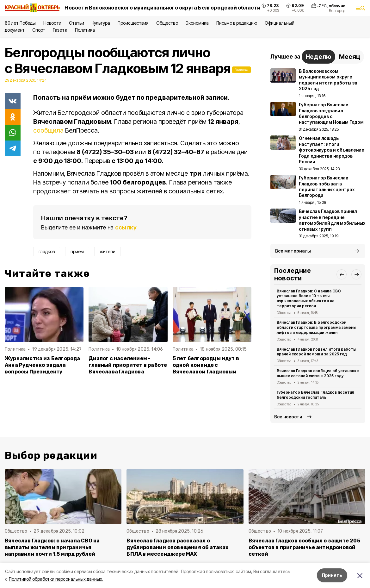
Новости (52, 23)
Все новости (288, 417)
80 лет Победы (20, 23)
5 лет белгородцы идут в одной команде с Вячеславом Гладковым (206, 365)
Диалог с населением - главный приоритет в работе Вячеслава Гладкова (128, 365)
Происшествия (133, 23)
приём (77, 251)
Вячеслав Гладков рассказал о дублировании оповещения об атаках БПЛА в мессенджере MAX (177, 547)
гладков (47, 251)
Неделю (318, 57)
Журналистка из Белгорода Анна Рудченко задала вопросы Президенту (43, 365)
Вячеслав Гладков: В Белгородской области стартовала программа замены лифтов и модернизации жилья (317, 327)
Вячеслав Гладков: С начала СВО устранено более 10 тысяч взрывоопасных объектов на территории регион (309, 298)
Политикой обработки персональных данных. (56, 579)
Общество (167, 23)
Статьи (77, 23)
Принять (332, 575)
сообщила (49, 130)
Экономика (197, 23)
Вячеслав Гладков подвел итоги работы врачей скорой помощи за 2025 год (317, 352)
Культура (101, 23)
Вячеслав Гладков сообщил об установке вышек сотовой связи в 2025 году (318, 373)
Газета (60, 30)
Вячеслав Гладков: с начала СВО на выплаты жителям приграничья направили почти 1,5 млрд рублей (52, 547)
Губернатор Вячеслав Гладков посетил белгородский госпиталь (315, 395)
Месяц (350, 57)
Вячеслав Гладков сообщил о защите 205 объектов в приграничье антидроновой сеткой (304, 547)
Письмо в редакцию (237, 23)
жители (108, 251)
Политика (85, 30)
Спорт (39, 30)
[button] (342, 274)
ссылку (126, 227)
